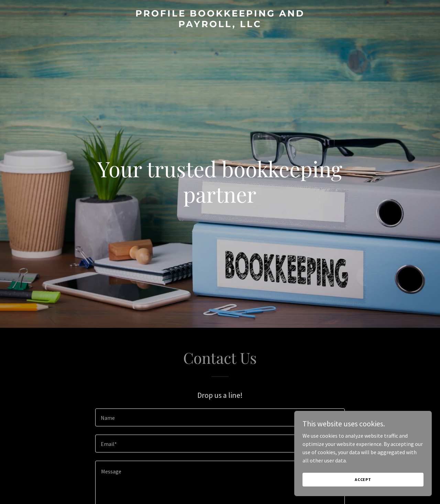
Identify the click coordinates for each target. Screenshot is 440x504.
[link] (220, 25)
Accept (363, 479)
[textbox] (220, 417)
